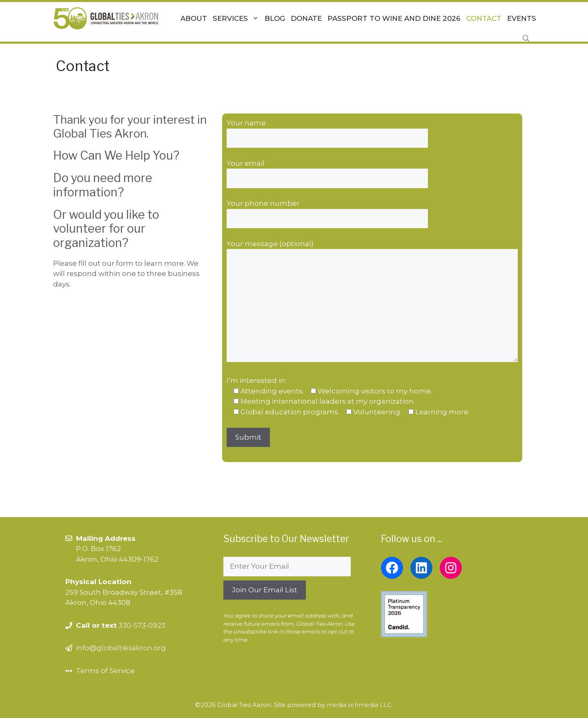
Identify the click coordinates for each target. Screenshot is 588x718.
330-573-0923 (142, 625)
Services (237, 18)
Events (522, 18)
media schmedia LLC (359, 705)
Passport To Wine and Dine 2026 (394, 18)
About (194, 18)
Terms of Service (105, 671)
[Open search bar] (527, 38)
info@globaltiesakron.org (121, 648)
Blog (275, 18)
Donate (306, 18)
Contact (484, 18)
